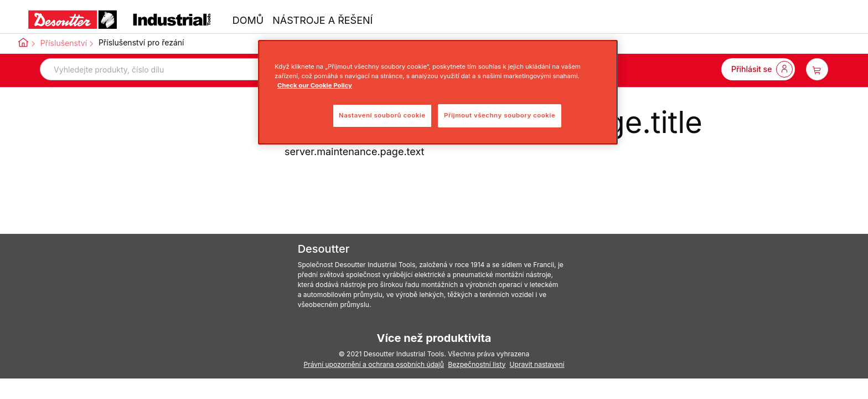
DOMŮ (248, 20)
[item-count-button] (817, 69)
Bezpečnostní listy (477, 364)
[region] (438, 92)
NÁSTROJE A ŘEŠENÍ (322, 20)
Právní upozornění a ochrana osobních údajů (373, 364)
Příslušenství (64, 43)
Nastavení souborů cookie (382, 115)
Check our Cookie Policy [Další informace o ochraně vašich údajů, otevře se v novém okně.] (315, 85)
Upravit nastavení (537, 364)
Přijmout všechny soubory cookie (500, 115)
